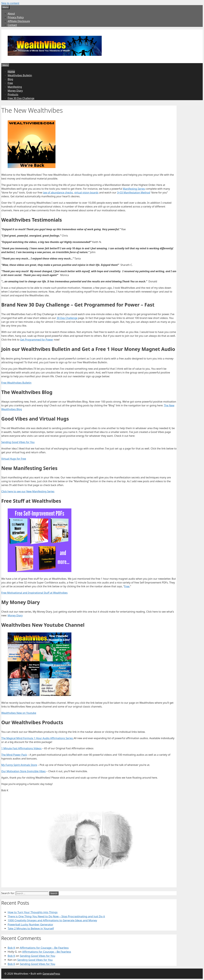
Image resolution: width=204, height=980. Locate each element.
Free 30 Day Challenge (21, 98)
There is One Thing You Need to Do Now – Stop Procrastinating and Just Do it (56, 916)
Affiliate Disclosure (19, 21)
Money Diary (15, 91)
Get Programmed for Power (37, 340)
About (11, 14)
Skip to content (10, 3)
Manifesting (15, 87)
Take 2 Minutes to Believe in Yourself (31, 928)
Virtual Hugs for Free (14, 459)
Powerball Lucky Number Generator (30, 924)
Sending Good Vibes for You (18, 442)
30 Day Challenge (67, 318)
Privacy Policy (16, 17)
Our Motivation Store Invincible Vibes (23, 771)
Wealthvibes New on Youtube (19, 713)
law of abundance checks (58, 193)
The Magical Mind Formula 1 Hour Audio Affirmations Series (37, 738)
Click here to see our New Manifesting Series (28, 491)
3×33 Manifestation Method (134, 193)
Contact (12, 25)
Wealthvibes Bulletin (20, 75)
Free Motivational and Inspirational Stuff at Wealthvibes (34, 593)
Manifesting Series (134, 189)
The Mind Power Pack (14, 755)
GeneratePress (51, 974)
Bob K (11, 948)
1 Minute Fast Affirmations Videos (21, 748)
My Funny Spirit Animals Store (19, 765)
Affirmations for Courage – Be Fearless (44, 948)
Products (13, 94)
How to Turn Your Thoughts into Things (33, 912)
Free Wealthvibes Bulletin (16, 383)
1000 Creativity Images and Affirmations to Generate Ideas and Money (52, 920)
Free (10, 83)
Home (11, 72)
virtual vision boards (86, 193)
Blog (10, 79)
